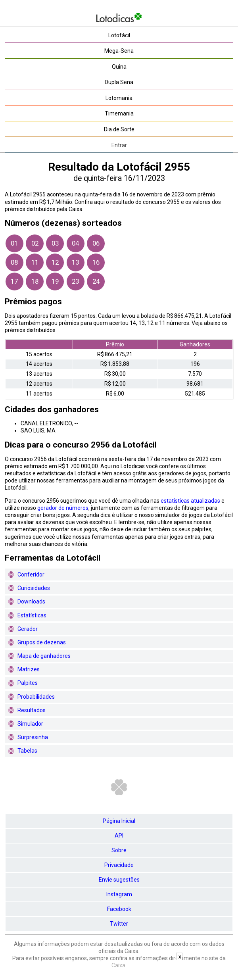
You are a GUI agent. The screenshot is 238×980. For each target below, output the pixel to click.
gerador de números (63, 508)
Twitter (119, 924)
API (119, 836)
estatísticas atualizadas (190, 501)
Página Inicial (119, 821)
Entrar (119, 145)
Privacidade (119, 865)
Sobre (119, 850)
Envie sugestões (119, 880)
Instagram (119, 894)
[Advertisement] (119, 970)
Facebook (119, 909)
